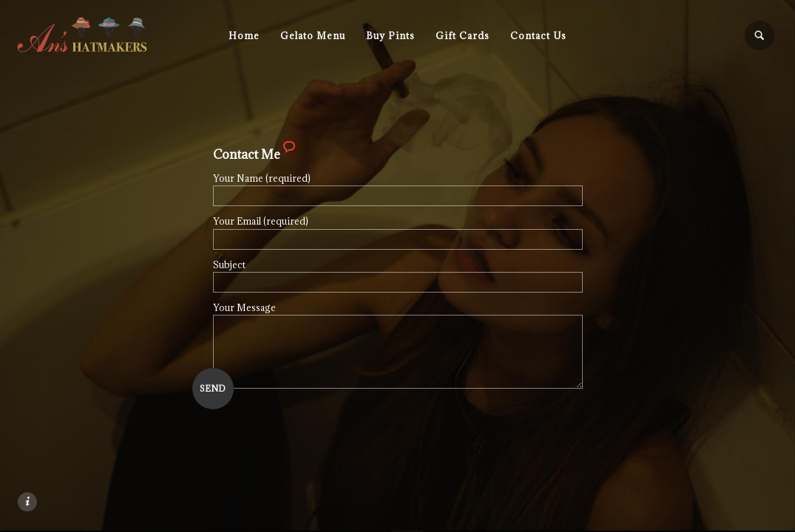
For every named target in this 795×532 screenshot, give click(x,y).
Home (244, 35)
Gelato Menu (313, 35)
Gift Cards (463, 35)
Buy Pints (390, 35)
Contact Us (538, 35)
